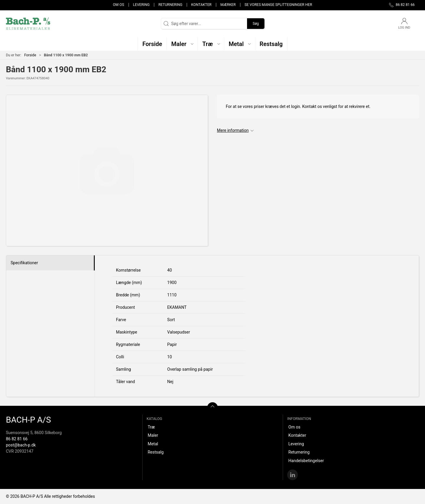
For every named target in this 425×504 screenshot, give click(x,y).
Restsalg (156, 452)
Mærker (228, 5)
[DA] (28, 24)
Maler (153, 435)
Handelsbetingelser (306, 461)
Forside (30, 55)
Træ (151, 427)
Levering (141, 5)
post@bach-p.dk (21, 445)
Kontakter (201, 5)
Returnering (170, 5)
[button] (182, 44)
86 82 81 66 (17, 439)
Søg (256, 24)
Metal (153, 444)
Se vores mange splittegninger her (278, 5)
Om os (119, 5)
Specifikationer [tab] (24, 263)
